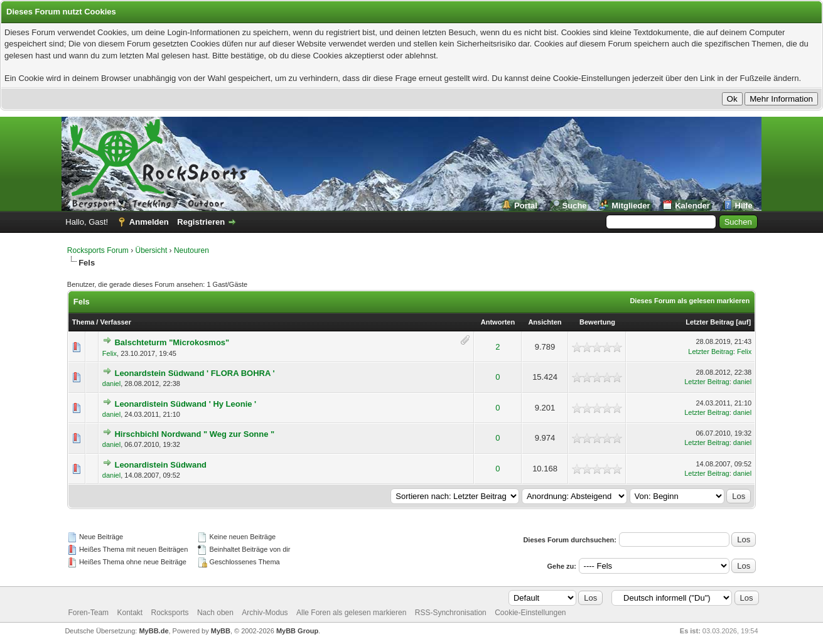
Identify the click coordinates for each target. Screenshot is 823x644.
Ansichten (545, 322)
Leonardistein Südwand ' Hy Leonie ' (185, 404)
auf (744, 322)
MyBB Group (297, 631)
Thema (83, 322)
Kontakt (130, 613)
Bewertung (597, 322)
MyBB (221, 631)
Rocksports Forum (98, 250)
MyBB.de (153, 631)
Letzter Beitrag (710, 322)
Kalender (692, 206)
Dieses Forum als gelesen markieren (690, 301)
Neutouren (191, 250)
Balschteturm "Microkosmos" (172, 342)
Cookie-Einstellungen (530, 613)
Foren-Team (88, 613)
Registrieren (201, 222)
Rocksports (170, 613)
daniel (111, 384)
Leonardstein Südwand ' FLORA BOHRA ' (194, 373)
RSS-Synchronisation (451, 613)
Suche (575, 206)
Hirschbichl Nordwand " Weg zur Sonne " (194, 434)
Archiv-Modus (265, 613)
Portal (526, 206)
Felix (110, 353)
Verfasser (116, 322)
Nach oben (215, 613)
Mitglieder (631, 206)
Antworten (498, 322)
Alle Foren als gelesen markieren (351, 613)
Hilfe (744, 206)
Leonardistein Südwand (160, 465)
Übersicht (152, 250)
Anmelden (149, 222)
